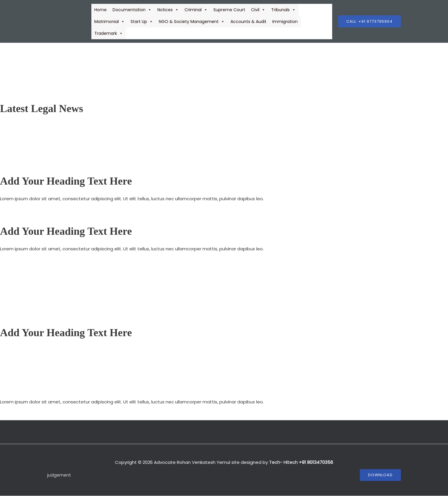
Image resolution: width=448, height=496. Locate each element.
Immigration (285, 22)
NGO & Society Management (192, 22)
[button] (369, 21)
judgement (59, 475)
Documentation (132, 10)
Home (101, 10)
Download (380, 475)
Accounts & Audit (248, 22)
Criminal (196, 10)
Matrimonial (109, 22)
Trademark (109, 33)
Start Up (142, 22)
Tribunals (283, 10)
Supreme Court (229, 10)
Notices (168, 10)
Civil (258, 10)
